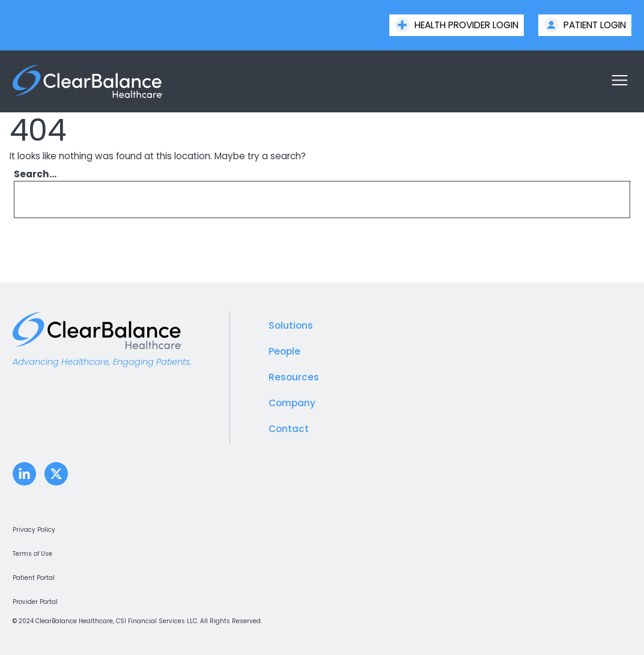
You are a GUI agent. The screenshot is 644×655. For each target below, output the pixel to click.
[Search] (604, 200)
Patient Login (585, 25)
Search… (35, 174)
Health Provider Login (457, 25)
